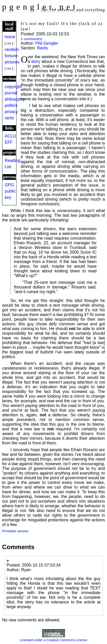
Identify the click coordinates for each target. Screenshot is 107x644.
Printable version (15, 531)
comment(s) (33, 39)
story (36, 61)
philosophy (15, 99)
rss (9, 43)
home (10, 37)
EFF (9, 142)
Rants (42, 48)
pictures (12, 62)
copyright (13, 87)
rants (9, 118)
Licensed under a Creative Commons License (54, 638)
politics (11, 105)
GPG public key (10, 191)
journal (11, 93)
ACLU (10, 136)
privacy (11, 112)
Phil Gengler (47, 43)
